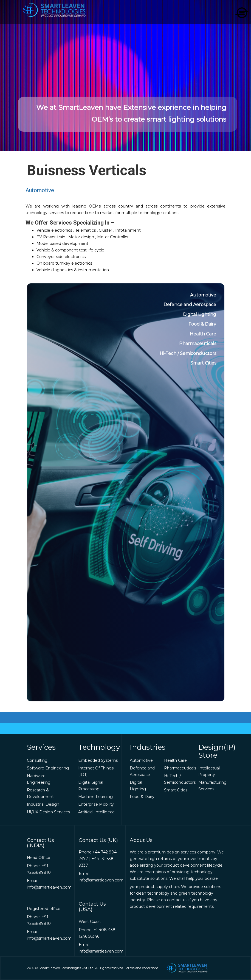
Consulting (37, 760)
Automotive (203, 295)
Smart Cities (203, 363)
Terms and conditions (142, 968)
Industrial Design (43, 804)
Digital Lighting (200, 314)
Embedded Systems (98, 760)
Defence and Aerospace (190, 305)
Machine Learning (95, 797)
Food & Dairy (202, 324)
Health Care (203, 334)
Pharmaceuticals (198, 344)
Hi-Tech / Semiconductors (188, 353)
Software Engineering (48, 768)
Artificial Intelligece (96, 812)
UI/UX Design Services (48, 812)
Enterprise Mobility (96, 804)
